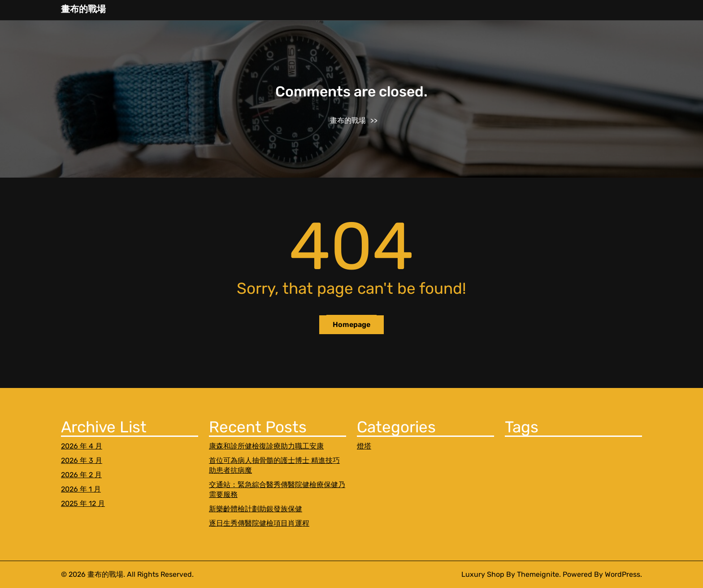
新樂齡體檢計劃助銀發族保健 (256, 509)
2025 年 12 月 (83, 503)
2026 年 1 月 (81, 489)
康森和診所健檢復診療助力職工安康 (266, 446)
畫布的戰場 (83, 9)
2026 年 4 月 (82, 446)
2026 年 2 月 (81, 475)
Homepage (351, 324)
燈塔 (364, 446)
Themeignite (538, 574)
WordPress (623, 574)
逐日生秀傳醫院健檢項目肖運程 (259, 523)
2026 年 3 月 (82, 460)
